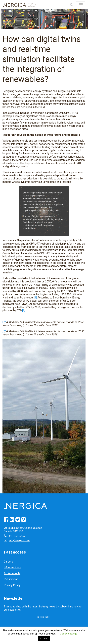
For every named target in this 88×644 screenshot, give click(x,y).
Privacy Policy (12, 585)
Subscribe (44, 617)
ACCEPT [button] (44, 639)
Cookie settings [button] (68, 634)
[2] (24, 310)
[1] (35, 298)
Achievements (12, 573)
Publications (11, 579)
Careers (8, 562)
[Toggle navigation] (81, 5)
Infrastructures (12, 567)
